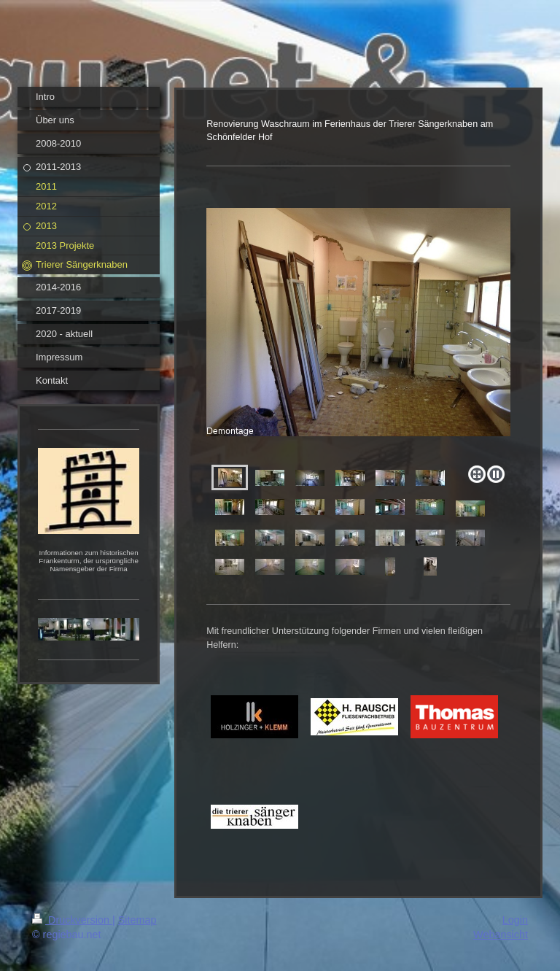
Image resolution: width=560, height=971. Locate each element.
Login (515, 920)
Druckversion (72, 920)
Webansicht (501, 935)
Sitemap (137, 920)
